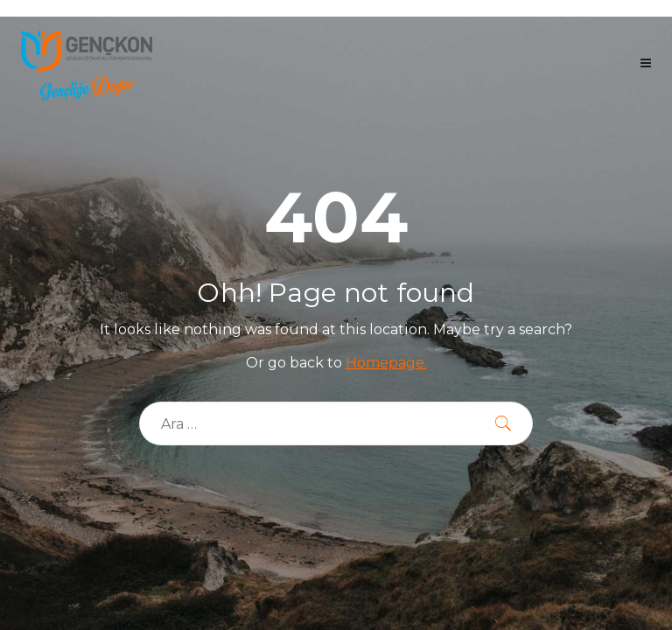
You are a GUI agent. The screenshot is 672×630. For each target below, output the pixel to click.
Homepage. (386, 363)
